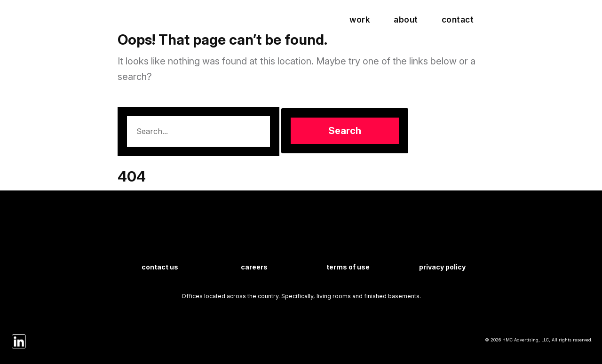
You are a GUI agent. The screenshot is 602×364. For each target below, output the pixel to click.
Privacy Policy (442, 267)
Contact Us (160, 267)
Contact (458, 20)
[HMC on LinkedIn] (19, 341)
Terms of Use (348, 267)
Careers (254, 267)
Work (360, 20)
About (406, 20)
